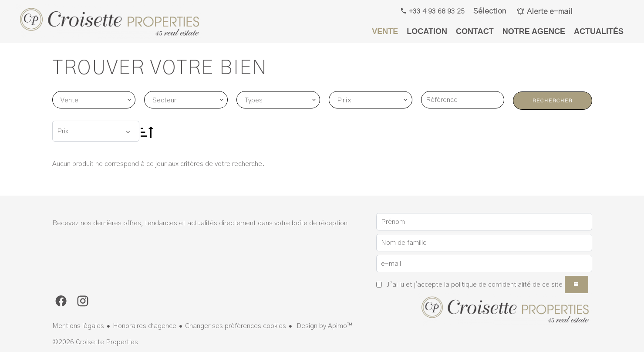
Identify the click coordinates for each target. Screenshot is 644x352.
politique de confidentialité (491, 284)
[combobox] (94, 100)
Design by (324, 326)
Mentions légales (78, 326)
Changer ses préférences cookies (236, 326)
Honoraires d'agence (145, 326)
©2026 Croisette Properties (95, 342)
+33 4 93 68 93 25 (436, 11)
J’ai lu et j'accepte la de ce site (474, 284)
